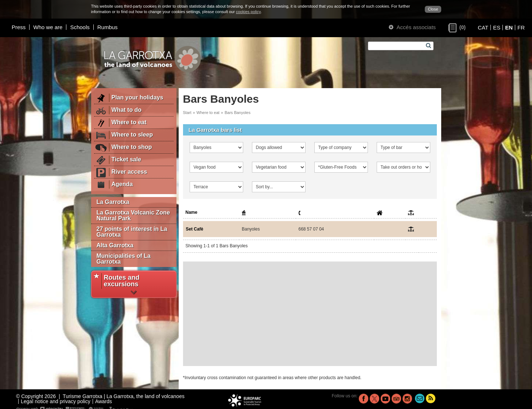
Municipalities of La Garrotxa (124, 259)
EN (509, 27)
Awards (104, 401)
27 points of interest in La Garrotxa (132, 232)
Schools (80, 27)
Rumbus (108, 27)
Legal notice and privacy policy (56, 401)
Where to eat (208, 113)
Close (433, 9)
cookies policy (248, 12)
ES (497, 27)
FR (521, 27)
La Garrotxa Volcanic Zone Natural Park (133, 215)
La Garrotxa (113, 202)
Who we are (48, 27)
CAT (483, 27)
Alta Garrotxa (115, 245)
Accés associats (412, 27)
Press (19, 27)
